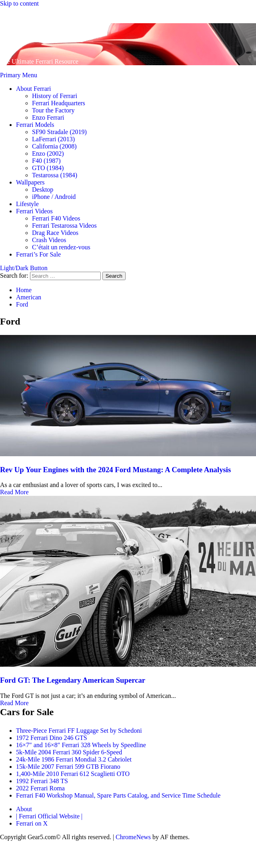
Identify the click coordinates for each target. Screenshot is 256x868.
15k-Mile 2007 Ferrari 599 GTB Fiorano (68, 767)
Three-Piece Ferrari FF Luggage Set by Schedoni (79, 731)
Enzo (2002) (48, 153)
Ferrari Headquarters (59, 103)
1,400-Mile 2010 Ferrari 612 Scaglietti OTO (73, 774)
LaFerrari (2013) (53, 139)
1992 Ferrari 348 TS (42, 781)
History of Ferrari (55, 96)
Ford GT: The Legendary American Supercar (73, 680)
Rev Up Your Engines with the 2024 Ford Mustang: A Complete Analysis (115, 470)
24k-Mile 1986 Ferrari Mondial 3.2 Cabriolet (74, 759)
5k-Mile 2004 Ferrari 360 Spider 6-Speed (69, 752)
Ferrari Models (35, 125)
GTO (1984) (48, 168)
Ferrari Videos (34, 211)
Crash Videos (49, 240)
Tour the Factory (53, 110)
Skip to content (19, 3)
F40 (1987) (46, 161)
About (24, 809)
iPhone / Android (54, 197)
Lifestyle (27, 204)
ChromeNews (133, 837)
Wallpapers (30, 182)
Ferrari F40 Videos (56, 218)
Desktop (43, 189)
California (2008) (54, 146)
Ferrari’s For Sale (38, 254)
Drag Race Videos (55, 233)
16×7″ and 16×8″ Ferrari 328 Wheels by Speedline (81, 745)
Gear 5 (22, 33)
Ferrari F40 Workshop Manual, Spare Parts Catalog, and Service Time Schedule (118, 795)
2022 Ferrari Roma (40, 788)
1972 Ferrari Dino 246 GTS (52, 738)
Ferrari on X (32, 823)
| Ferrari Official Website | (49, 816)
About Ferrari (34, 89)
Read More (14, 492)
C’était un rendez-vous (61, 247)
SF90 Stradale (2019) (59, 132)
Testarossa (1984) (55, 175)
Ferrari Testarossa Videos (64, 226)
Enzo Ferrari (48, 117)
